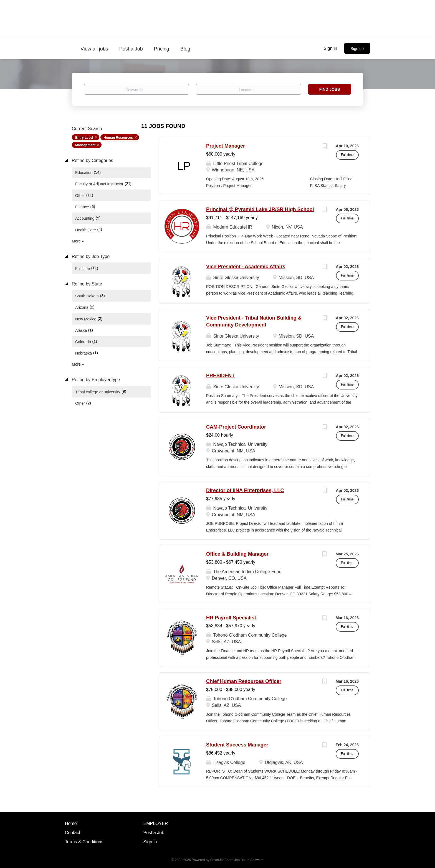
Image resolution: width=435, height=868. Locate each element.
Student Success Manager (237, 745)
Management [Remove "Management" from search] (85, 145)
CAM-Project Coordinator (236, 427)
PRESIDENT (220, 376)
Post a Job (154, 833)
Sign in (331, 48)
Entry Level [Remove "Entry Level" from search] (84, 138)
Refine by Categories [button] (92, 160)
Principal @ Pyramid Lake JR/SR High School (260, 209)
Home (71, 823)
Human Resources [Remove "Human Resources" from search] (118, 138)
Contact (73, 833)
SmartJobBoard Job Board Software (237, 860)
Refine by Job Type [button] (90, 256)
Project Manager (226, 146)
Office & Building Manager (237, 554)
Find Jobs (330, 89)
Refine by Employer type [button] (95, 380)
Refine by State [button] (86, 284)
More (76, 241)
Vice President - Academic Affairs (246, 267)
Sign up (357, 49)
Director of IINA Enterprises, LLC (245, 490)
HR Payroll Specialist (231, 618)
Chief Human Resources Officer (244, 681)
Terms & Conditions (84, 842)
